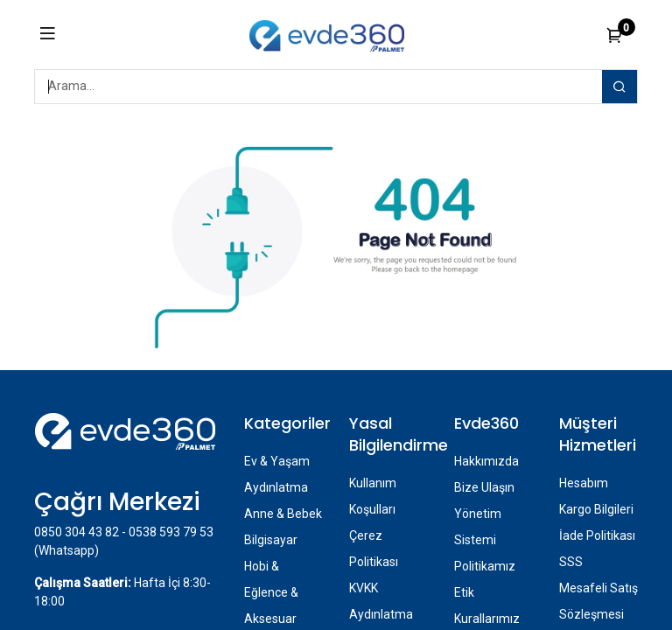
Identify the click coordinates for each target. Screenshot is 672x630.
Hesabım (584, 483)
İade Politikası (597, 535)
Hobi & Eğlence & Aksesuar (271, 592)
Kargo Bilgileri (596, 509)
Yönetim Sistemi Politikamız (485, 540)
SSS (571, 562)
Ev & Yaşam (277, 461)
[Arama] (619, 87)
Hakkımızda (486, 461)
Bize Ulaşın (484, 487)
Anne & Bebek (283, 514)
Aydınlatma (276, 487)
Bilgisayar (271, 540)
